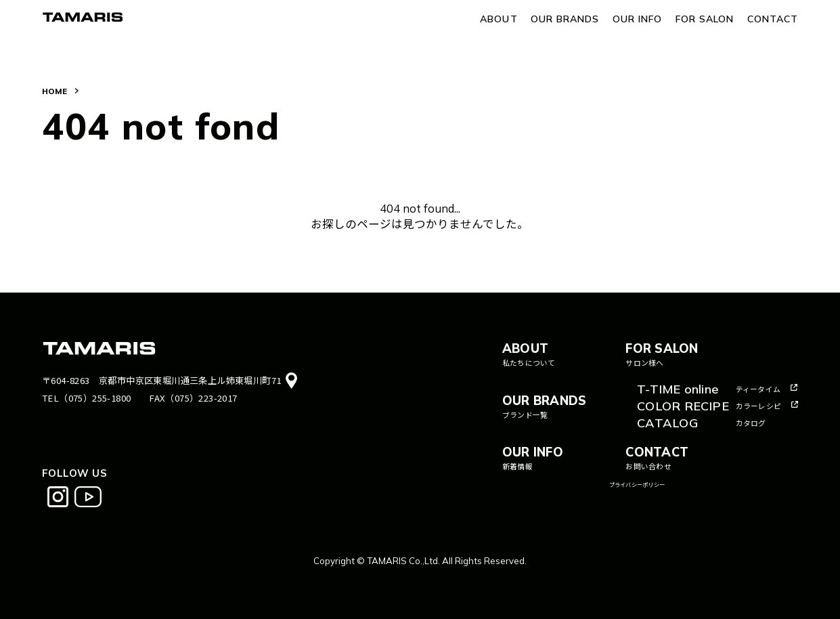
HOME (54, 91)
